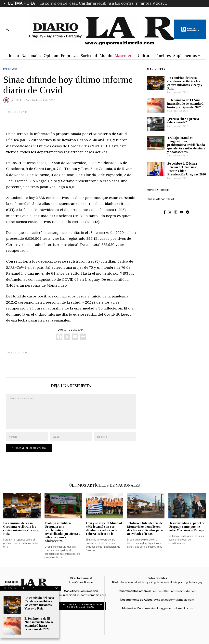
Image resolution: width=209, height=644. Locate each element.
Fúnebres (163, 55)
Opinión (51, 55)
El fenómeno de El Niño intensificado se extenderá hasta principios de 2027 (185, 104)
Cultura (145, 55)
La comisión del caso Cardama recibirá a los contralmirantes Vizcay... (103, 3)
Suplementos (185, 55)
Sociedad (89, 55)
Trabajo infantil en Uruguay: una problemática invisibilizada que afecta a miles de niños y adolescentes (186, 145)
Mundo (106, 55)
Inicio (14, 55)
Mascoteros (125, 55)
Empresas (70, 55)
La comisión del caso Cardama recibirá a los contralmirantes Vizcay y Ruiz (185, 83)
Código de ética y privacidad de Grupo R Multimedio (81, 606)
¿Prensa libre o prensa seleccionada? (183, 121)
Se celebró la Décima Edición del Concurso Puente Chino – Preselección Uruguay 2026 (186, 169)
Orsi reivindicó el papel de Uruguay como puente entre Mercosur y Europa (187, 527)
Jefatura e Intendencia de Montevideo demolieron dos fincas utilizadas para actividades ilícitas (145, 528)
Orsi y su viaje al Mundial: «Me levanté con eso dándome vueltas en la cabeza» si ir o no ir (104, 528)
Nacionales (31, 55)
